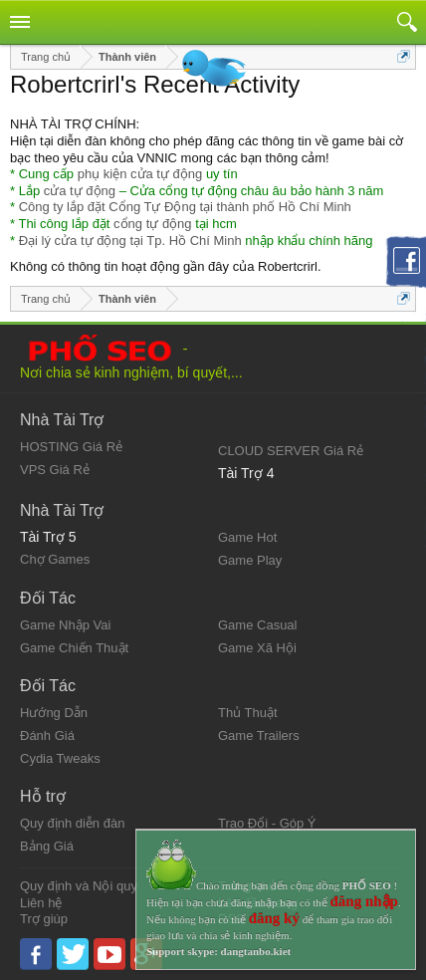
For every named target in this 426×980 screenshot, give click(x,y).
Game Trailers (259, 735)
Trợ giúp (44, 919)
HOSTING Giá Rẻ (71, 447)
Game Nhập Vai (65, 625)
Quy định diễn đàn (72, 823)
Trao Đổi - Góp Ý (267, 823)
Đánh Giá (47, 735)
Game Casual (257, 625)
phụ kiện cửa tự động (140, 174)
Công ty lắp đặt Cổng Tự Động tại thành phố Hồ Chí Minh (185, 207)
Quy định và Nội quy (79, 886)
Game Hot (247, 537)
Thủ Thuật (248, 713)
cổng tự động (153, 224)
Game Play (250, 560)
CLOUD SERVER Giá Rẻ (291, 451)
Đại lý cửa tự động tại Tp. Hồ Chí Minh (130, 241)
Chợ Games (55, 559)
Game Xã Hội (257, 648)
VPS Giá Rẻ (55, 470)
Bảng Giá (47, 846)
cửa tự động (80, 191)
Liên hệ (41, 903)
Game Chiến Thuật (74, 648)
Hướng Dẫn (54, 713)
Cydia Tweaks (60, 758)
